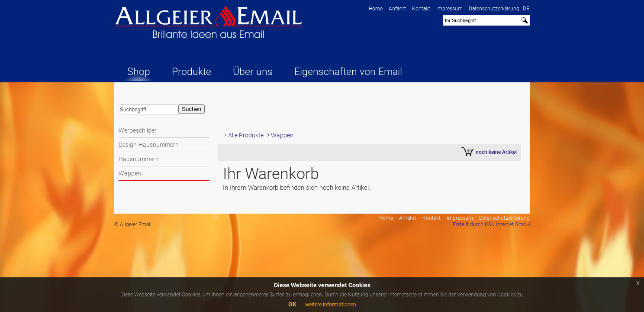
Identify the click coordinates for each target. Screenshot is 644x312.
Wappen (130, 173)
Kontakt (421, 9)
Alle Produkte (246, 135)
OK (292, 304)
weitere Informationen (331, 305)
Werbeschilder (138, 130)
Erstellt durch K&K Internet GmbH (491, 224)
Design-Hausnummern (149, 145)
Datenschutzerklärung (494, 9)
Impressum (449, 9)
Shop (139, 72)
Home (376, 9)
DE (526, 9)
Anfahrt (397, 9)
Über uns (253, 72)
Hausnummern (139, 159)
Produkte (192, 72)
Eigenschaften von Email (348, 72)
